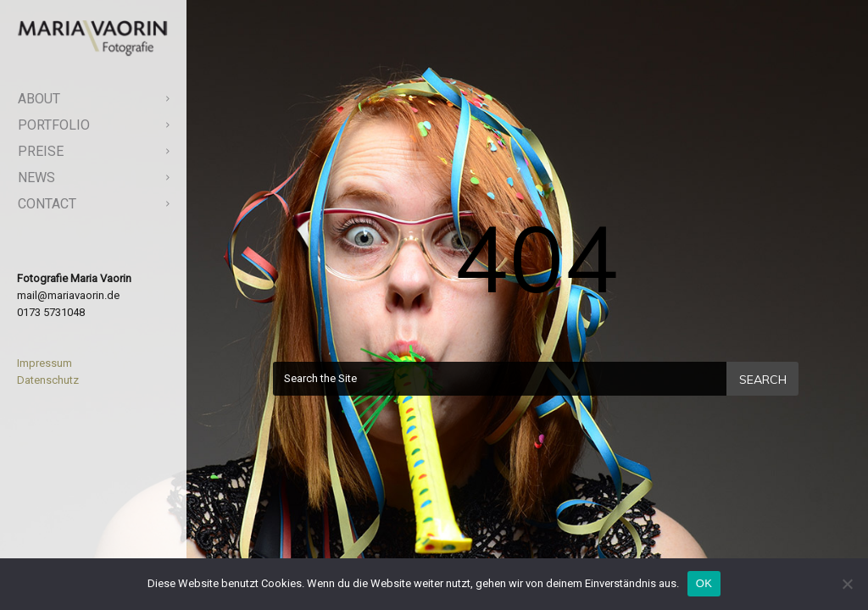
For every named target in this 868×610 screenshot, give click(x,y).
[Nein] (847, 584)
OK (704, 583)
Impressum (45, 363)
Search (763, 380)
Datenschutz (48, 380)
